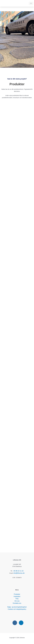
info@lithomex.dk (19, 573)
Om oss (17, 601)
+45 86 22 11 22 (18, 571)
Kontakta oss (17, 603)
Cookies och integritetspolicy (17, 609)
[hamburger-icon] (31, 3)
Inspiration (17, 596)
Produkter (17, 594)
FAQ (17, 599)
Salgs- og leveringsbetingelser (17, 607)
